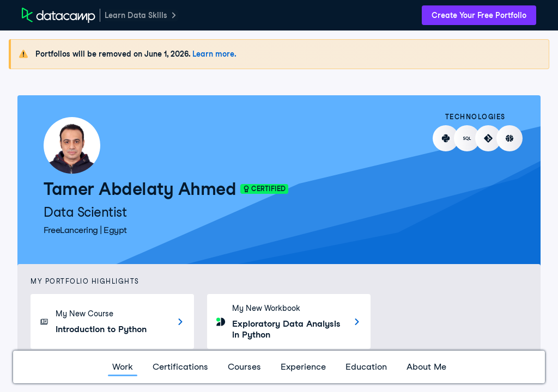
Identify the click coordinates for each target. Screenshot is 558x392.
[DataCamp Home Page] (59, 15)
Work (123, 367)
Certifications (180, 367)
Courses (244, 367)
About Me (426, 367)
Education (366, 367)
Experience (303, 367)
